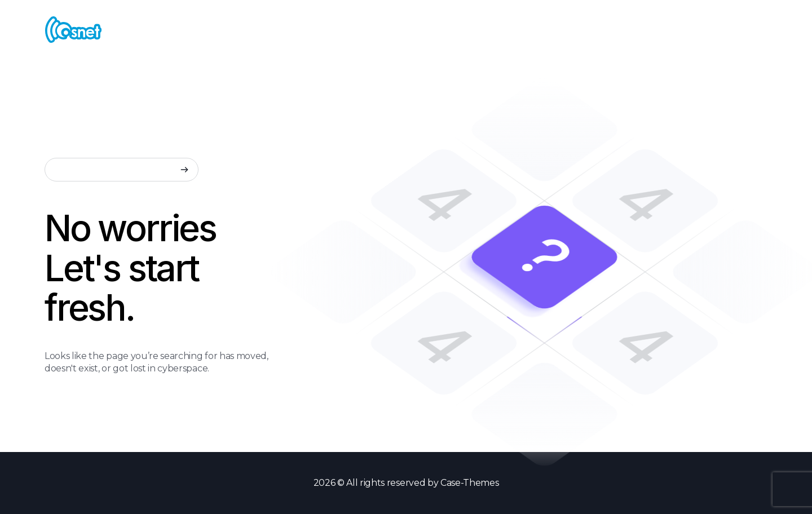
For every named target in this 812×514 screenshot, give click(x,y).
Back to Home (93, 424)
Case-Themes (469, 483)
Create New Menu (698, 29)
